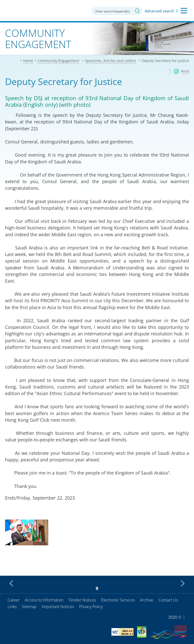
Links (12, 607)
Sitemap (29, 607)
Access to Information (44, 600)
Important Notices (58, 607)
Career (14, 600)
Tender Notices (82, 600)
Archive (147, 600)
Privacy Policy (91, 607)
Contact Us (168, 600)
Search (137, 11)
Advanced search (159, 11)
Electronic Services (118, 600)
